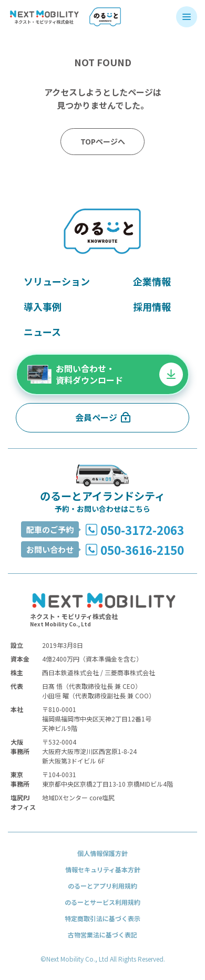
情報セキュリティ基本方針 (103, 869)
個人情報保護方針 (102, 853)
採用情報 (152, 306)
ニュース (42, 332)
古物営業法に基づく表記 (102, 935)
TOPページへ (103, 141)
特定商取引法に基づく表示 (102, 918)
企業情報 (152, 281)
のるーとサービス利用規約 (102, 902)
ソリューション (57, 281)
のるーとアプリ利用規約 (102, 886)
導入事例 (43, 306)
